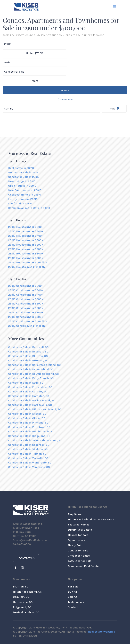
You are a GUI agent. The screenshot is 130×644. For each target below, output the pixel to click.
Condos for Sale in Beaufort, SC (28, 333)
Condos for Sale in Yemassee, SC (29, 449)
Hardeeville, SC (23, 584)
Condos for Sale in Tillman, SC (27, 435)
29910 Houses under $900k (26, 240)
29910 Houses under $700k (26, 231)
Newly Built (75, 527)
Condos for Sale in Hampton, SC (29, 378)
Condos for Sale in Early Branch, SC (31, 360)
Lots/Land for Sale (80, 542)
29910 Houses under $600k (26, 226)
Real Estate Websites (101, 613)
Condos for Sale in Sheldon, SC (28, 431)
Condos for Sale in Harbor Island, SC (31, 382)
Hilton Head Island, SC (27, 573)
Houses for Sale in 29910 (24, 154)
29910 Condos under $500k (26, 281)
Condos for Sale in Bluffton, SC (28, 338)
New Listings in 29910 (22, 163)
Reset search (65, 81)
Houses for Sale (78, 517)
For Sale (73, 568)
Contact (73, 589)
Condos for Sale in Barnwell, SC (28, 329)
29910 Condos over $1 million (26, 307)
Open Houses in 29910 (22, 167)
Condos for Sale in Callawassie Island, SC (34, 346)
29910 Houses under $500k (26, 222)
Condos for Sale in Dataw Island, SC (31, 351)
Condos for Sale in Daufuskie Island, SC (33, 355)
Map (114, 90)
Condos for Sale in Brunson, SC (28, 342)
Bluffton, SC (21, 568)
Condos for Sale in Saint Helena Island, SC (35, 422)
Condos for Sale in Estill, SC (26, 364)
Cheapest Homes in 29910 (25, 176)
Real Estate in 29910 (21, 150)
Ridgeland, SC (22, 589)
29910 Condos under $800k (26, 294)
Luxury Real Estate (80, 511)
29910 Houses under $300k (26, 213)
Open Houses (76, 522)
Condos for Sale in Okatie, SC (27, 400)
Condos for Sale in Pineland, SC (28, 404)
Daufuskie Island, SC (26, 594)
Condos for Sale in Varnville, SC (28, 440)
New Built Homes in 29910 (25, 172)
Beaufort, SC (21, 578)
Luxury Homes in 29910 (23, 181)
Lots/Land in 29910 (20, 185)
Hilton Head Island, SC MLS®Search (91, 501)
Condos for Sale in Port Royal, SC (29, 409)
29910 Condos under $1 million (28, 303)
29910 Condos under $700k (26, 290)
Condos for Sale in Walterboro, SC (30, 444)
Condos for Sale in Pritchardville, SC (31, 413)
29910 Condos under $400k (26, 276)
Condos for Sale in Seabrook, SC (29, 426)
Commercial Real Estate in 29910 (29, 189)
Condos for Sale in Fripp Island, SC (30, 369)
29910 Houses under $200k (26, 208)
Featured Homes (79, 506)
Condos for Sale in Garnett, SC (27, 373)
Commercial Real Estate (83, 548)
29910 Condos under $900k (26, 298)
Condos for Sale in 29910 (24, 158)
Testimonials (76, 584)
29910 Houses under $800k (26, 235)
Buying (72, 573)
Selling (72, 578)
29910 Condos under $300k (26, 272)
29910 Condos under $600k (26, 285)
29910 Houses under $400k (26, 217)
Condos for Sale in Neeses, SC (27, 395)
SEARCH (65, 72)
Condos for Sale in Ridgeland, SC (29, 417)
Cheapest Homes (79, 537)
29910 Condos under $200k (26, 267)
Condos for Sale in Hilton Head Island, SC (35, 391)
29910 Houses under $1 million (28, 244)
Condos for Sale (78, 532)
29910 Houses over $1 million (26, 248)
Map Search (76, 496)
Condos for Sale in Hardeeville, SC (30, 386)
